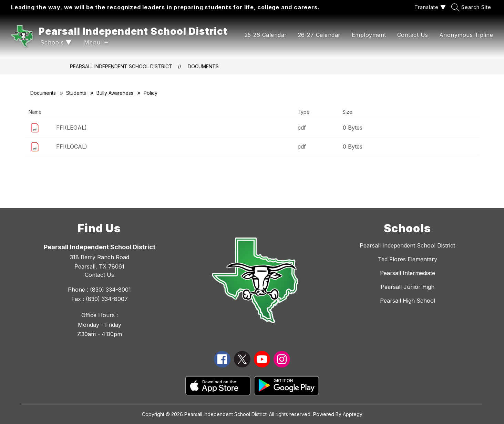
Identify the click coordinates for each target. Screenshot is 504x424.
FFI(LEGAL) (71, 128)
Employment (369, 35)
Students (76, 93)
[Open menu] (96, 43)
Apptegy (353, 414)
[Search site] (472, 7)
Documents (203, 66)
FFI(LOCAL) (72, 147)
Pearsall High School (408, 301)
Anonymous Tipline (466, 35)
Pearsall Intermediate (408, 273)
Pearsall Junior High (408, 287)
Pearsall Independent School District (121, 66)
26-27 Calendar (319, 35)
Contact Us (413, 35)
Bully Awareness (115, 93)
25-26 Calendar (266, 35)
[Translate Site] (429, 7)
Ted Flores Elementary (408, 259)
